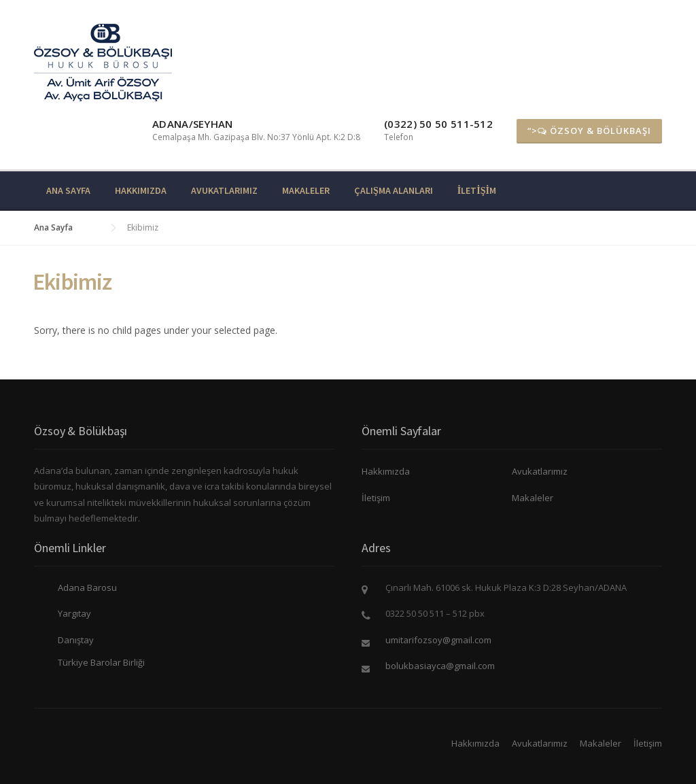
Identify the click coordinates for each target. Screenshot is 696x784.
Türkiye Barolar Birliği (101, 662)
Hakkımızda (141, 190)
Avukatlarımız (224, 190)
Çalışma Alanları (394, 190)
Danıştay (76, 640)
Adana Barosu (87, 587)
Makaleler (306, 190)
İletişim (477, 190)
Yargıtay (74, 613)
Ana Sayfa (68, 190)
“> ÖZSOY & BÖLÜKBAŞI (589, 131)
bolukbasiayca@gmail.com (440, 666)
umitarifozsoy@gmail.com (438, 640)
